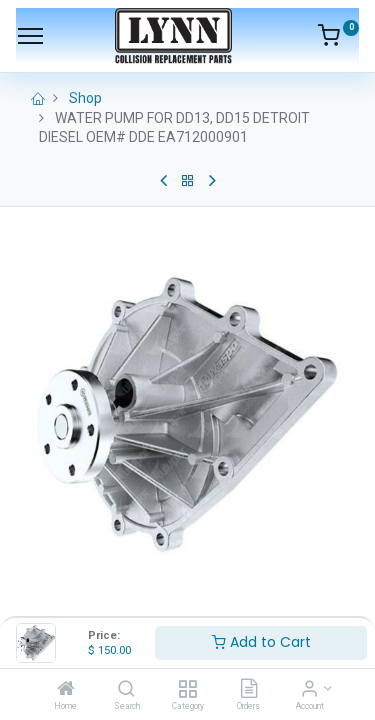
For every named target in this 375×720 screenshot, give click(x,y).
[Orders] (249, 690)
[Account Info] (309, 690)
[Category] (187, 690)
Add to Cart (261, 642)
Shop (85, 98)
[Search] (126, 690)
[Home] (66, 690)
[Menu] (30, 36)
